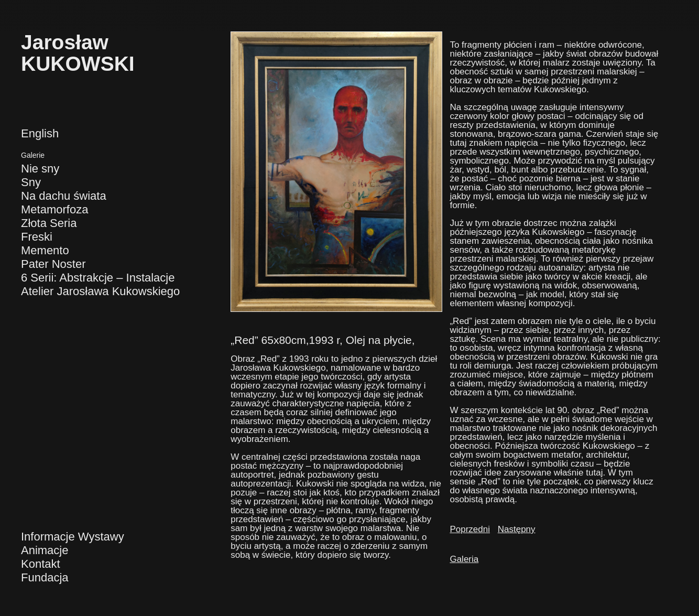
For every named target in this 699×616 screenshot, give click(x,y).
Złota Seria (49, 223)
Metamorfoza (54, 209)
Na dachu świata (64, 196)
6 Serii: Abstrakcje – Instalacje (98, 278)
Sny (31, 182)
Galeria (464, 559)
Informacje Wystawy (73, 537)
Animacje (45, 550)
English (40, 133)
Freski (37, 237)
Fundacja (45, 577)
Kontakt (41, 564)
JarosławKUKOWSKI (78, 53)
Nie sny (40, 169)
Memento (45, 250)
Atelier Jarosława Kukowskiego (100, 291)
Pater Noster (53, 264)
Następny (517, 529)
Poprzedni (470, 529)
